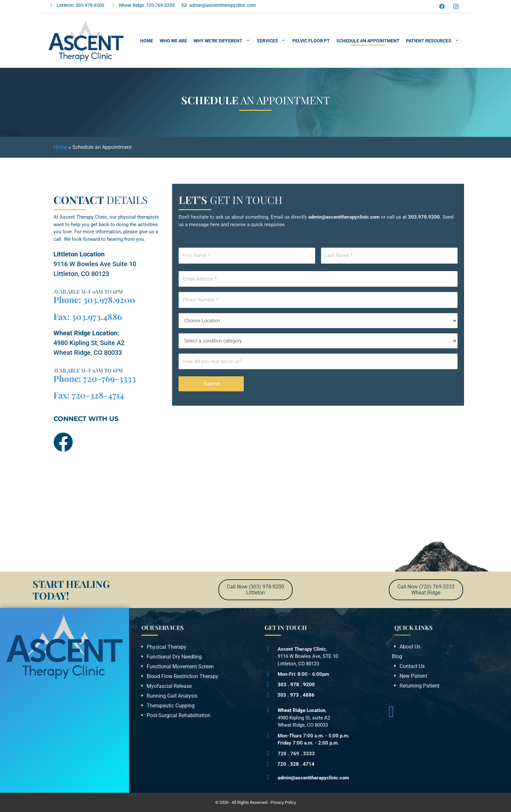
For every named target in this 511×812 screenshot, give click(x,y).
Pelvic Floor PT (311, 41)
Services (273, 41)
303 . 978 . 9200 (296, 685)
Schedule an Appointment (368, 41)
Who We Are (173, 41)
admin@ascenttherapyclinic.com (313, 778)
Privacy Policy (283, 802)
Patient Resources (434, 41)
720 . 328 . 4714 (296, 764)
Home (147, 41)
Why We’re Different (224, 41)
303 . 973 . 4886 (296, 695)
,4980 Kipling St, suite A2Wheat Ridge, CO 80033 (304, 718)
